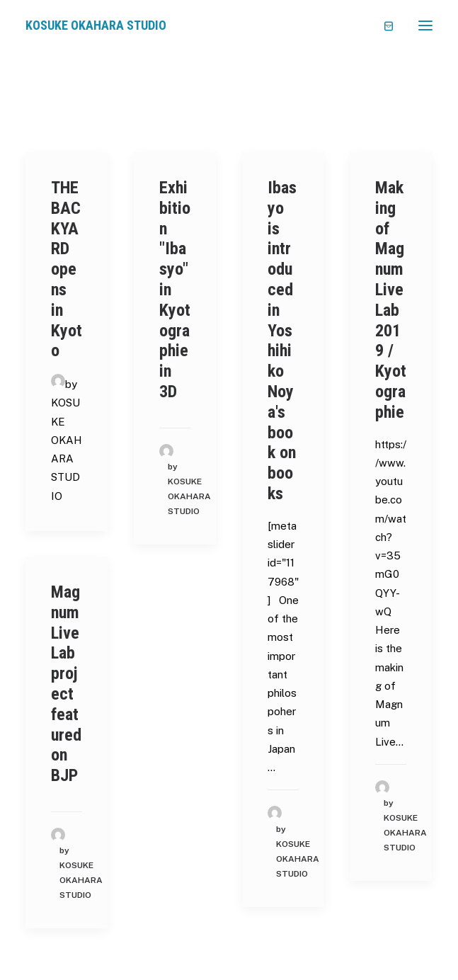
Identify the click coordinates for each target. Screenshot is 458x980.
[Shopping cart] (382, 25)
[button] (425, 25)
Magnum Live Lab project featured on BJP (66, 684)
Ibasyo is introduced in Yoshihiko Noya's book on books (282, 341)
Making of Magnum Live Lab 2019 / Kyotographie (391, 300)
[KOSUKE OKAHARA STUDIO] (96, 25)
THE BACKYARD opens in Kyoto (67, 269)
